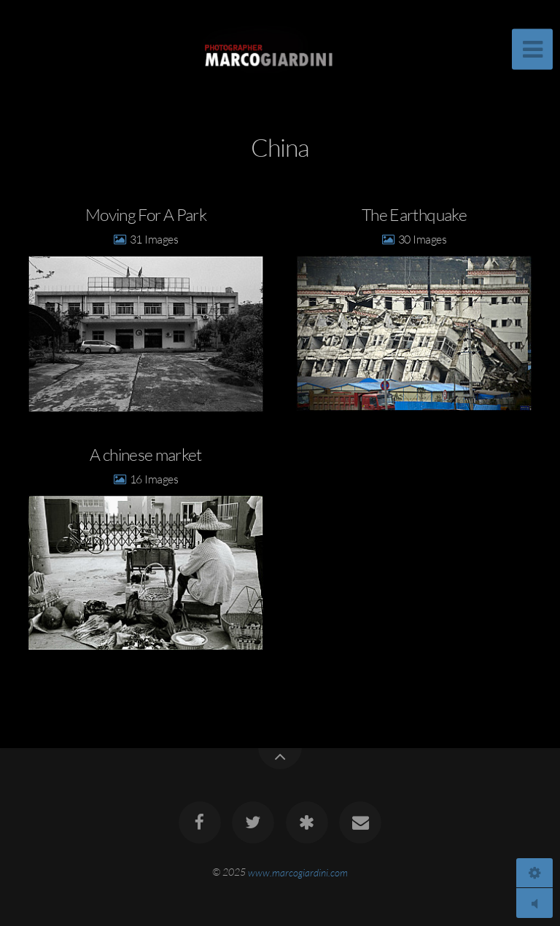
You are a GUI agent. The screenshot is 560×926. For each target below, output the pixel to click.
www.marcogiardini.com (298, 872)
